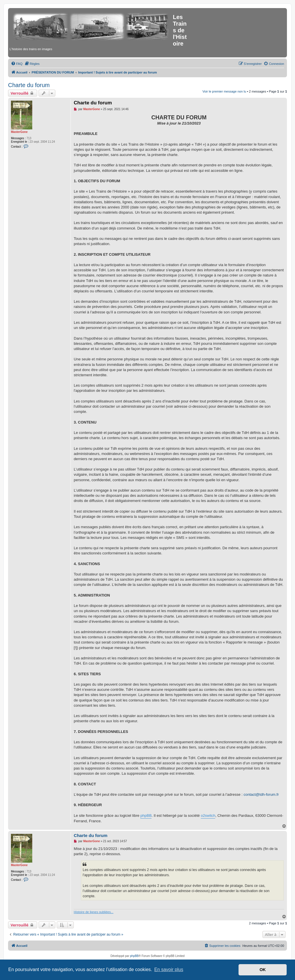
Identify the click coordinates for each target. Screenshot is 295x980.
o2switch (208, 816)
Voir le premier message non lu (224, 91)
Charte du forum (29, 85)
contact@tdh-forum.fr (261, 794)
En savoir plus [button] (169, 969)
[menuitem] (17, 64)
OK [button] (263, 970)
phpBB (146, 816)
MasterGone (19, 132)
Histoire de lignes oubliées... (94, 912)
